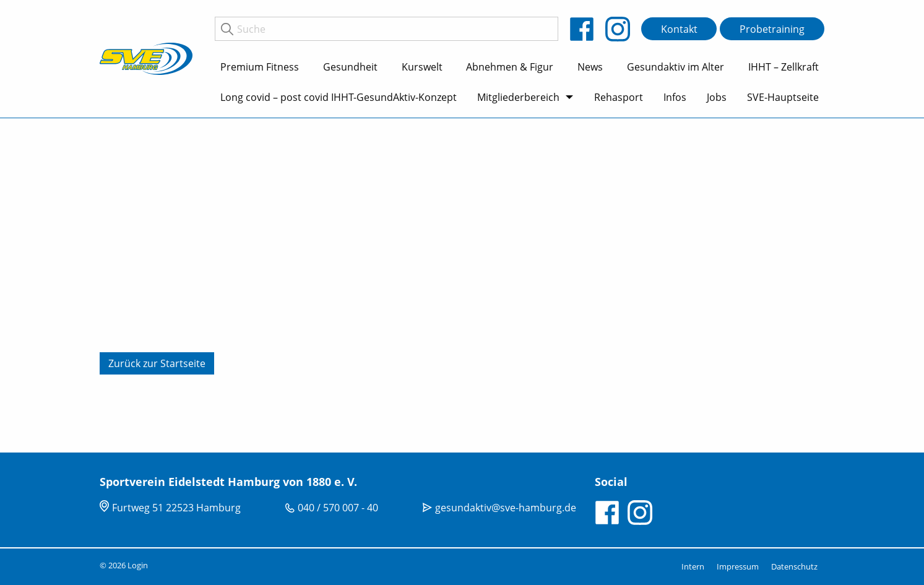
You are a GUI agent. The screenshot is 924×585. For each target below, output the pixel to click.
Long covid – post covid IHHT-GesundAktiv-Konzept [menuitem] (339, 97)
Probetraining (772, 29)
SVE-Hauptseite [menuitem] (783, 97)
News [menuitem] (590, 67)
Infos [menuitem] (675, 97)
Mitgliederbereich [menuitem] (518, 97)
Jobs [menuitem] (717, 97)
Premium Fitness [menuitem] (260, 67)
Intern (693, 566)
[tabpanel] (462, 285)
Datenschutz (794, 566)
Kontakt (679, 29)
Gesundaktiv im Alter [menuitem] (676, 67)
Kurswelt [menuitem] (422, 67)
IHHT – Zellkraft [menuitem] (784, 67)
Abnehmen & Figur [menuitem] (510, 67)
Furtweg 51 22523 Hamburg (176, 508)
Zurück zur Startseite (157, 363)
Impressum (738, 566)
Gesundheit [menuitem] (350, 67)
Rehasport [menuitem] (619, 97)
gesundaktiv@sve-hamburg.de (506, 508)
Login (138, 565)
